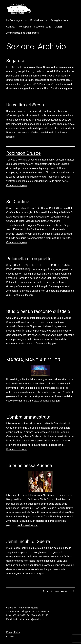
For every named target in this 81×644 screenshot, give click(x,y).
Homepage (25, 18)
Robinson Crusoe (23, 145)
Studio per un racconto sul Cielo (38, 303)
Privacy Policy (13, 624)
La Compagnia (14, 12)
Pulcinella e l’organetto (29, 250)
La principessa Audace (29, 457)
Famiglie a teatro (60, 12)
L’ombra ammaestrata (28, 409)
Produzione (37, 12)
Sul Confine (18, 193)
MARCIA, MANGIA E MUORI (34, 352)
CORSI (58, 18)
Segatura (15, 52)
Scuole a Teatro (43, 18)
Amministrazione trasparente (22, 24)
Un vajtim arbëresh (25, 97)
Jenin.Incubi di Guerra (28, 533)
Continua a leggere (61, 80)
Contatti (11, 18)
